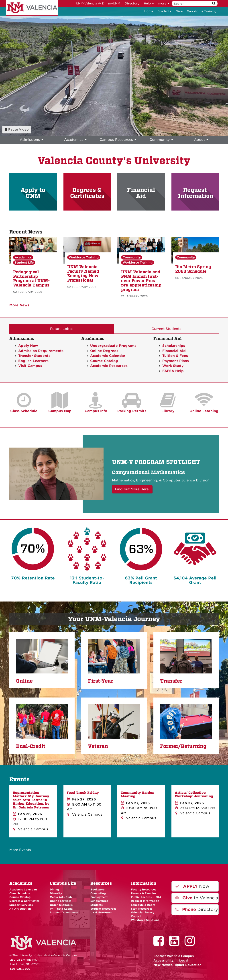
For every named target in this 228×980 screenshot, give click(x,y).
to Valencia (197, 898)
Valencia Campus (174, 956)
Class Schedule (20, 893)
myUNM (114, 3)
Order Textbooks (61, 905)
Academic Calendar (108, 356)
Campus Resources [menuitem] (118, 140)
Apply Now (28, 346)
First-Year (101, 681)
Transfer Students (34, 356)
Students (164, 11)
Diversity (56, 893)
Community (132, 257)
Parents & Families (144, 893)
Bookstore (97, 890)
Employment (99, 897)
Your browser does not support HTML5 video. (114, 72)
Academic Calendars (23, 890)
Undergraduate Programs (113, 346)
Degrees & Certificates (87, 193)
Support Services (21, 905)
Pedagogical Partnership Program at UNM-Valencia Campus (31, 278)
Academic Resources (109, 366)
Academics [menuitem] (75, 140)
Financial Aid (141, 193)
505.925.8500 (20, 969)
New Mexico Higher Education (177, 965)
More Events (20, 850)
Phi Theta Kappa (61, 909)
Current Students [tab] (166, 329)
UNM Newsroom (101, 912)
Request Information (196, 193)
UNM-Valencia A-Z (90, 3)
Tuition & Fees (175, 356)
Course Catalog (104, 361)
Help (149, 3)
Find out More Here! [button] (132, 489)
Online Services (61, 901)
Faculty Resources (144, 890)
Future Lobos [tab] (62, 329)
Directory (132, 3)
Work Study (173, 366)
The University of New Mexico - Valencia (32, 8)
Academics (23, 257)
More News (19, 305)
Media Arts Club (61, 897)
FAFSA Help (173, 371)
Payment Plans (176, 361)
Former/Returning (183, 746)
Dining (54, 890)
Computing (98, 893)
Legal (184, 960)
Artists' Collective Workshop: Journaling (194, 795)
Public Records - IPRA (146, 897)
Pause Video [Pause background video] (17, 129)
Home (149, 11)
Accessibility (164, 960)
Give (179, 11)
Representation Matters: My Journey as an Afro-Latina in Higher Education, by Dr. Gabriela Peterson (31, 800)
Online (24, 681)
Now (192, 886)
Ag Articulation (20, 909)
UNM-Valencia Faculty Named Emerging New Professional (83, 273)
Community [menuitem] (161, 140)
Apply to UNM (33, 193)
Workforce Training (202, 11)
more (164, 3)
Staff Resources (142, 909)
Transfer (171, 681)
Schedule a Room (143, 905)
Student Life (24, 263)
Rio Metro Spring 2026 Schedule (193, 269)
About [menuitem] (201, 140)
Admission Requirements (41, 351)
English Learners (33, 361)
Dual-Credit (31, 746)
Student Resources (103, 909)
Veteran (98, 746)
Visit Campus (30, 366)
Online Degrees (104, 351)
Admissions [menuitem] (32, 140)
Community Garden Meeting (137, 795)
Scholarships (174, 346)
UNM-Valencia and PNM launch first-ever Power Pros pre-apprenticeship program (141, 281)
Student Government (64, 912)
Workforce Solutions (145, 920)
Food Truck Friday (83, 793)
